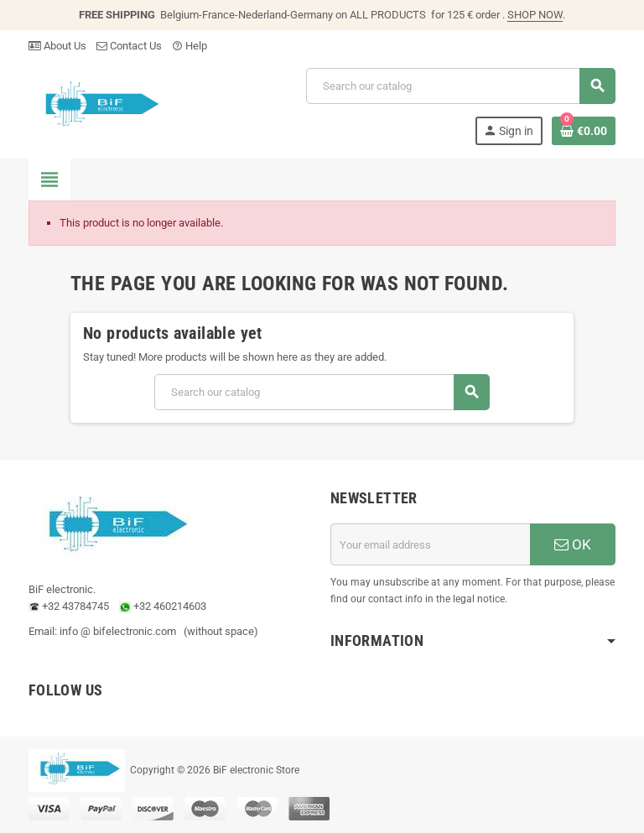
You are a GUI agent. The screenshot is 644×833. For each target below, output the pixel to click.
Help (190, 46)
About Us (57, 46)
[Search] (460, 86)
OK (573, 544)
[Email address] (430, 544)
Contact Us (129, 46)
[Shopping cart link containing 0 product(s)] (584, 131)
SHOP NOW (535, 15)
